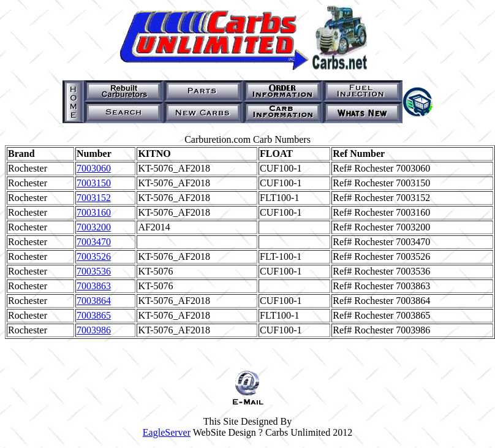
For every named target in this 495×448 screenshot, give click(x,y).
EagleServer (167, 432)
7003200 (94, 227)
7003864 (94, 301)
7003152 (94, 198)
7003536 (94, 271)
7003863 (94, 286)
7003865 (94, 315)
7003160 (94, 212)
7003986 (94, 330)
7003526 (94, 256)
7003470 (94, 242)
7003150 (94, 183)
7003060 (94, 168)
